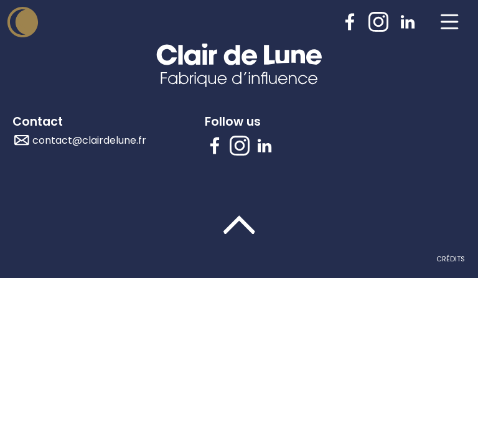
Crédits (451, 259)
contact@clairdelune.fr (89, 140)
